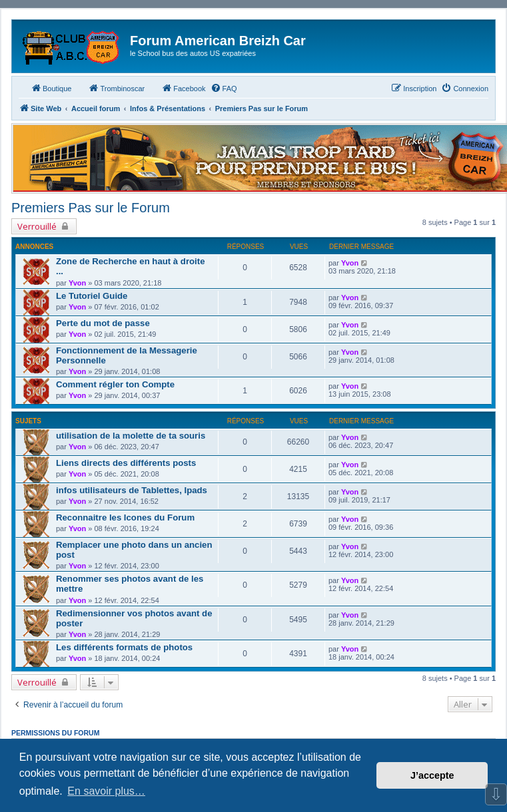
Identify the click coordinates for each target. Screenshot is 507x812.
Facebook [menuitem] (183, 88)
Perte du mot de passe (103, 323)
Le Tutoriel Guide (92, 296)
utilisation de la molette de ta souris (131, 436)
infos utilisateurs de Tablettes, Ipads (132, 490)
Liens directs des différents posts (126, 463)
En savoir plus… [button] (106, 791)
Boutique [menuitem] (51, 88)
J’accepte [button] (432, 775)
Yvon (77, 283)
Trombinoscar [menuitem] (116, 88)
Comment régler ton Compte (115, 384)
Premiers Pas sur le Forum (91, 208)
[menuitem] (224, 89)
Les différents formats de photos (124, 647)
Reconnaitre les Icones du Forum (125, 517)
